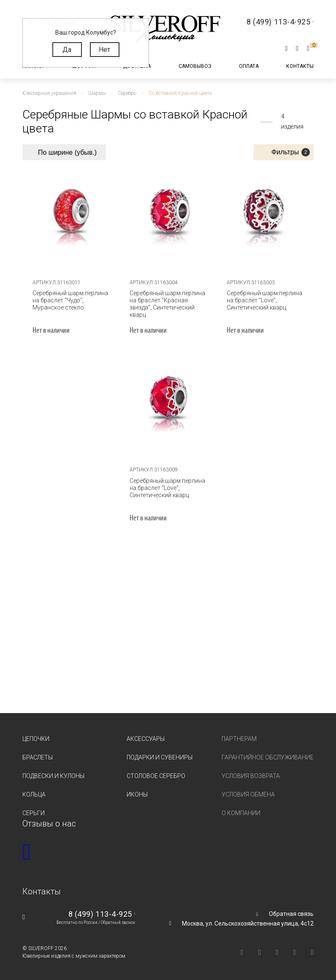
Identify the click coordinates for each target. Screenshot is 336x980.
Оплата (249, 66)
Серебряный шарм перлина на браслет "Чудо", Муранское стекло (69, 299)
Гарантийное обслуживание (268, 757)
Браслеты (38, 757)
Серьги (34, 812)
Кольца (34, 794)
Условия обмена (248, 794)
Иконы (137, 794)
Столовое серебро (156, 775)
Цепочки (36, 738)
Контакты (300, 66)
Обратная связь (291, 913)
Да (67, 50)
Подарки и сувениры (160, 757)
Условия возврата (251, 775)
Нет (104, 50)
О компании (241, 812)
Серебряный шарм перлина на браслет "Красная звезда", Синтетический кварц (166, 303)
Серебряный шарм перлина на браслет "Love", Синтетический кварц (263, 299)
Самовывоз (195, 66)
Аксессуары (146, 738)
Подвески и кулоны (53, 775)
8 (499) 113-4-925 (100, 913)
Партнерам (239, 738)
